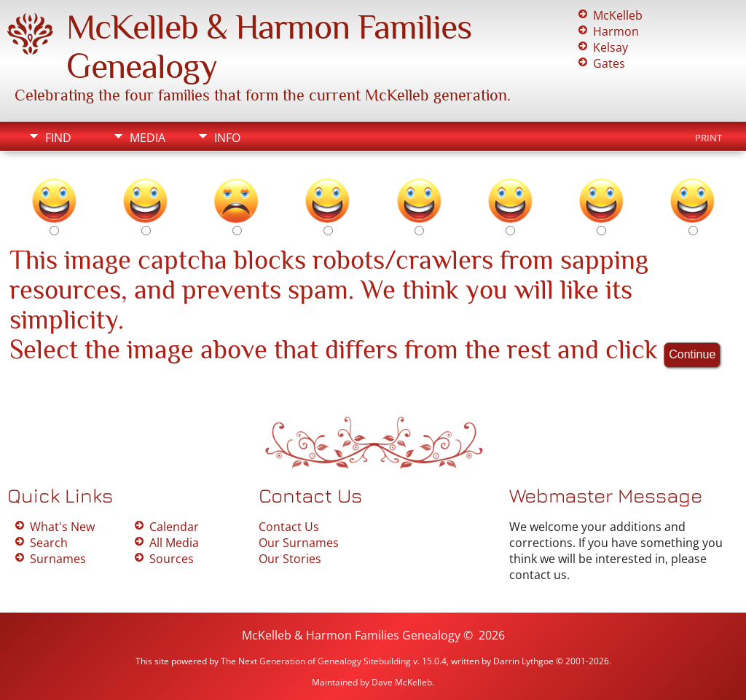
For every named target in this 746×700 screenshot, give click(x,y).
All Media (174, 543)
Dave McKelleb (402, 682)
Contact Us (289, 527)
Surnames (58, 559)
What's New (62, 527)
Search (49, 543)
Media (148, 138)
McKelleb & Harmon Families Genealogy (351, 635)
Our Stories (290, 559)
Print (708, 138)
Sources (172, 559)
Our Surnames (299, 543)
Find (58, 138)
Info (227, 138)
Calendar (174, 527)
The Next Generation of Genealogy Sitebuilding (316, 661)
